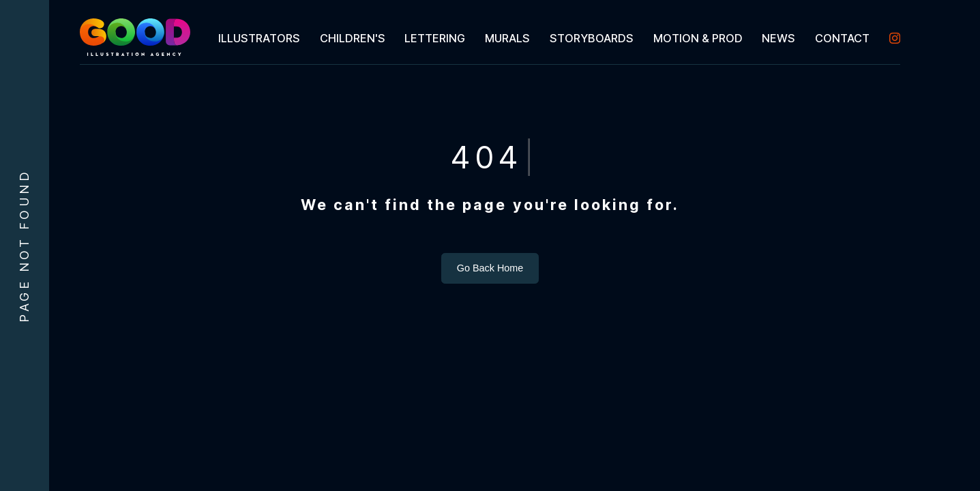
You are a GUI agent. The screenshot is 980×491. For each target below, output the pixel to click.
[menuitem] (259, 38)
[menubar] (554, 38)
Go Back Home (490, 268)
